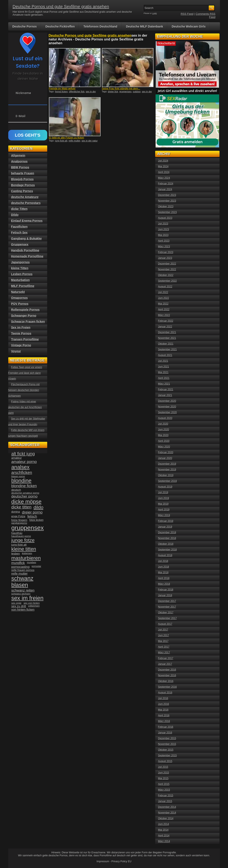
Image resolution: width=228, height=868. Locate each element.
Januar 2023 (165, 258)
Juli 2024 (163, 161)
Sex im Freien (21, 327)
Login (155, 13)
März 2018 (164, 584)
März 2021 (164, 384)
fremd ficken (61, 92)
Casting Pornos (22, 191)
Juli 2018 (163, 561)
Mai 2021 (163, 372)
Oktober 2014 (166, 818)
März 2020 (164, 447)
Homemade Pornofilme (27, 256)
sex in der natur (90, 141)
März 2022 (164, 315)
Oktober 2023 (166, 207)
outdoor (137, 92)
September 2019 (168, 481)
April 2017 (164, 647)
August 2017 (165, 624)
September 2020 (168, 412)
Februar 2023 (166, 252)
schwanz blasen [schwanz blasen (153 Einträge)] (22, 582)
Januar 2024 (165, 189)
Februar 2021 (166, 390)
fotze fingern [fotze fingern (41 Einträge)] (19, 520)
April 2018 (164, 578)
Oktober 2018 (166, 544)
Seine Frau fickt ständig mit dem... (121, 89)
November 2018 (167, 538)
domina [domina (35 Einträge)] (16, 512)
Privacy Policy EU (121, 861)
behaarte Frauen (23, 173)
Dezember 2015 (167, 738)
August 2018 (165, 555)
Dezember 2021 (167, 332)
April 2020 (164, 441)
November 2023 (167, 201)
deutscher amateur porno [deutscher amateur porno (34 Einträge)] (25, 493)
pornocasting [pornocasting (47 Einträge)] (21, 567)
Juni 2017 (164, 635)
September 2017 (168, 618)
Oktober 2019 (166, 475)
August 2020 (165, 418)
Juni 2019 (164, 498)
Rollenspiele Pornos (26, 310)
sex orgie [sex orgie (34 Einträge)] (17, 603)
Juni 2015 (164, 773)
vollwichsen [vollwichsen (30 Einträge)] (34, 606)
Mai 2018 (163, 573)
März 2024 (164, 178)
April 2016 (164, 715)
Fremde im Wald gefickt (62, 89)
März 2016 (164, 721)
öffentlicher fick (77, 92)
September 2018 (168, 550)
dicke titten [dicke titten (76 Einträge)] (21, 507)
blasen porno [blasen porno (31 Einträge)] (18, 476)
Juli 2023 (163, 224)
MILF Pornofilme (23, 286)
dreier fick (113, 92)
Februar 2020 (166, 452)
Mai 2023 (163, 235)
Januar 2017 (165, 664)
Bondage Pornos (23, 185)
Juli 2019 (163, 492)
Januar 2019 (165, 527)
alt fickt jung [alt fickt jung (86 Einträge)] (23, 454)
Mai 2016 (163, 710)
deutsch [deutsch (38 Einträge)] (16, 490)
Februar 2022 (166, 321)
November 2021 (167, 338)
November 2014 (167, 813)
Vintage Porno (21, 345)
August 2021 (165, 355)
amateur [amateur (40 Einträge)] (17, 458)
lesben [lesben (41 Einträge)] (16, 554)
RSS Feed (187, 14)
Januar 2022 (165, 327)
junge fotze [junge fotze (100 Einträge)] (23, 540)
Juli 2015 (163, 767)
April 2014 (164, 836)
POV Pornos (20, 304)
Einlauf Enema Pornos (27, 221)
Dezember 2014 (167, 807)
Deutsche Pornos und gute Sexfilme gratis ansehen (61, 7)
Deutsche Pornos (25, 26)
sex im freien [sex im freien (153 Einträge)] (28, 598)
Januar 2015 (165, 801)
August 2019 (165, 487)
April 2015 (164, 784)
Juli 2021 (163, 361)
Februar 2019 (166, 521)
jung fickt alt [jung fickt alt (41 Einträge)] (19, 545)
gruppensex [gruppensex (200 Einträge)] (28, 528)
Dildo (15, 215)
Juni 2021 (164, 367)
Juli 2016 (163, 698)
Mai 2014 (163, 830)
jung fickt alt (61, 141)
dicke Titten (19, 209)
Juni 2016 (164, 704)
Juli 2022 (163, 292)
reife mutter (74, 141)
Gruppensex (20, 244)
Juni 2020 (164, 430)
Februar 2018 (166, 590)
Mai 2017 (163, 641)
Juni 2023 (164, 229)
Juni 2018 (164, 567)
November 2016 (167, 675)
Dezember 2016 (167, 670)
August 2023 (165, 218)
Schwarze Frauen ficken (28, 322)
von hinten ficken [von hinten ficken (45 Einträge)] (23, 610)
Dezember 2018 (167, 532)
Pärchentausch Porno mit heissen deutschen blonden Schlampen (24, 390)
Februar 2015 (166, 796)
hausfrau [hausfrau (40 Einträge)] (17, 533)
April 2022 (164, 309)
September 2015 (168, 756)
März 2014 (164, 841)
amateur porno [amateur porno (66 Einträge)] (24, 462)
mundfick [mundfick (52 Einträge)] (18, 563)
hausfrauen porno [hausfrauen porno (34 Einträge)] (21, 536)
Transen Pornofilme (25, 339)
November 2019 (167, 470)
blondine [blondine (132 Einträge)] (21, 481)
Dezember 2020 (167, 401)
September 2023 (168, 212)
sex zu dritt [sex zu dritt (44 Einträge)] (19, 606)
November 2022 (167, 269)
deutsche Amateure (25, 197)
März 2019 (164, 515)
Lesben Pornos (22, 274)
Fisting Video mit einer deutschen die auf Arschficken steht (25, 407)
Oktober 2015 (166, 750)
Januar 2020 (165, 458)
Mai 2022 (163, 304)
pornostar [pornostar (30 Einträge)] (37, 566)
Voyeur (16, 351)
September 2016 (168, 687)
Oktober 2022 (166, 275)
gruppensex (126, 92)
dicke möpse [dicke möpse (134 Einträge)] (27, 502)
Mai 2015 (163, 778)
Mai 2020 (163, 435)
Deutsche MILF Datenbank (144, 26)
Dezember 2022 (167, 264)
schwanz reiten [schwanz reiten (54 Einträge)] (23, 590)
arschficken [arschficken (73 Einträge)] (22, 473)
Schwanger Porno (24, 316)
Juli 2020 (163, 424)
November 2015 (167, 744)
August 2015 (165, 761)
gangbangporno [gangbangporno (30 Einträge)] (19, 523)
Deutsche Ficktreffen (60, 26)
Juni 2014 (164, 824)
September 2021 (168, 349)
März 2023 (164, 247)
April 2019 (164, 510)
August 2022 (165, 287)
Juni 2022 (164, 298)
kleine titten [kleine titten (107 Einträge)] (24, 549)
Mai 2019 (163, 504)
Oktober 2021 (166, 344)
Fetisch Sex (19, 233)
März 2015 (164, 790)
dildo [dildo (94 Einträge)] (39, 507)
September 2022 (168, 281)
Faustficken (19, 227)
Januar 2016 (165, 733)
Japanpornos (21, 262)
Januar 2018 (165, 595)
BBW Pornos (20, 167)
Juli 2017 (163, 630)
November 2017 (167, 607)
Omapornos (20, 298)
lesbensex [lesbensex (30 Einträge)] (27, 553)
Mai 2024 (163, 166)
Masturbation (21, 280)
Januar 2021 (165, 395)
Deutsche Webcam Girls (189, 26)
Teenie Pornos (21, 333)
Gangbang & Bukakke (27, 238)
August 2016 (165, 693)
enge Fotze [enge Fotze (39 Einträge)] (18, 516)
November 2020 (167, 407)
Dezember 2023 (167, 195)
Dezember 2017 (167, 601)
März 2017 (164, 653)
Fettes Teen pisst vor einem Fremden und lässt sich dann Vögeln (25, 373)
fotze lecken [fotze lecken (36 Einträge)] (37, 520)
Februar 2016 (166, 727)
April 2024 (164, 172)
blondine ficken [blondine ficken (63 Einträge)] (24, 486)
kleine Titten (20, 268)
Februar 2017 (166, 658)
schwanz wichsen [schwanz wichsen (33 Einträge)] (21, 594)
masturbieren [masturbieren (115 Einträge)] (26, 558)
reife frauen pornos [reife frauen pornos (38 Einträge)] (23, 570)
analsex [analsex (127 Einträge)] (21, 467)
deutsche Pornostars (26, 203)
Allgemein (18, 155)
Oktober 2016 (166, 681)
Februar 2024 (166, 184)
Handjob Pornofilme (25, 250)
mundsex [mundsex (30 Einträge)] (31, 562)
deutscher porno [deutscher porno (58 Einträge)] (25, 496)
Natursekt (18, 292)
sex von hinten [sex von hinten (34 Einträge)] (32, 603)
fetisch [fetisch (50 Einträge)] (32, 517)
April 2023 (164, 241)
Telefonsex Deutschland (100, 26)
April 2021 (164, 378)
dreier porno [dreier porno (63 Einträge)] (32, 512)
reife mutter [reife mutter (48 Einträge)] (20, 573)
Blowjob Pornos (23, 179)
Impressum (103, 861)
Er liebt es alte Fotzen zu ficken (67, 138)
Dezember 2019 (167, 464)
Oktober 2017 (166, 613)
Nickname (23, 93)
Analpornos (19, 161)
